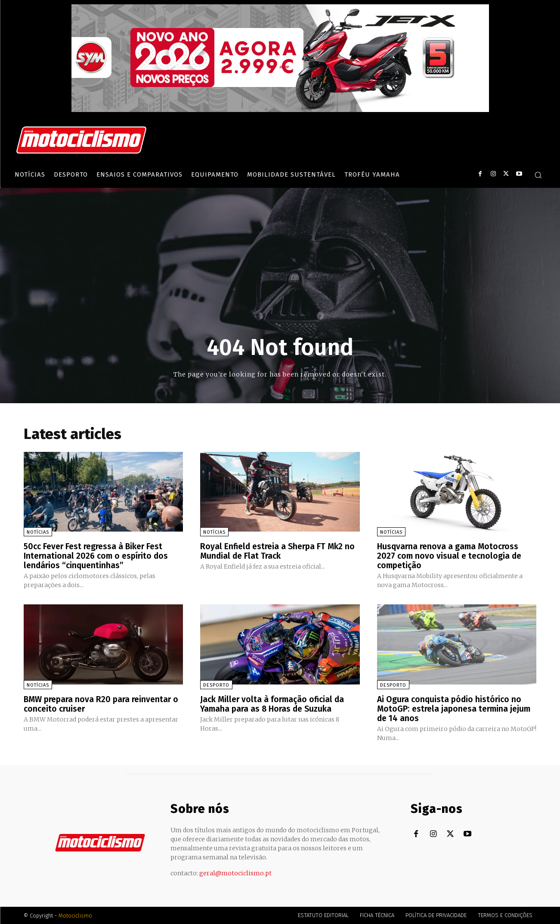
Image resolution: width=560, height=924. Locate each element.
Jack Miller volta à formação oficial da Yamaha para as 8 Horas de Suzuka (275, 703)
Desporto (216, 685)
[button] (538, 175)
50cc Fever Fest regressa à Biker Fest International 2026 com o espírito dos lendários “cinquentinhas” (98, 556)
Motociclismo (75, 915)
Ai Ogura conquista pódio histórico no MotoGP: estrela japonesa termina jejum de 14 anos (456, 708)
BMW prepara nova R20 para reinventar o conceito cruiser (100, 703)
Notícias (38, 532)
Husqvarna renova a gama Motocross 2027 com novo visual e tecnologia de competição (451, 556)
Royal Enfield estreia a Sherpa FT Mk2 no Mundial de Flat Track (274, 551)
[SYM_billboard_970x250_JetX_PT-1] (280, 110)
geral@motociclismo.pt (235, 873)
